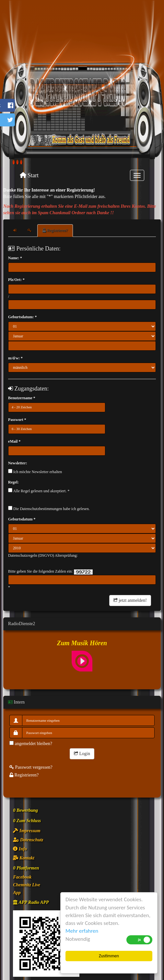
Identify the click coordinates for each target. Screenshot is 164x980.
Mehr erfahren (82, 931)
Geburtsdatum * (22, 519)
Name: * (15, 258)
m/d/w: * (15, 358)
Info (20, 849)
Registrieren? (55, 230)
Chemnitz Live (27, 885)
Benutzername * (22, 398)
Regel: (13, 482)
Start (29, 175)
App (17, 893)
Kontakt (23, 858)
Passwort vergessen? (31, 767)
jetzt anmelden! (130, 600)
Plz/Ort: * (16, 280)
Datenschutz (28, 840)
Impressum (27, 831)
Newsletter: (18, 463)
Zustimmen (109, 956)
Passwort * (17, 420)
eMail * (14, 441)
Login (82, 754)
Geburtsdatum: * (22, 317)
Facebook (22, 877)
